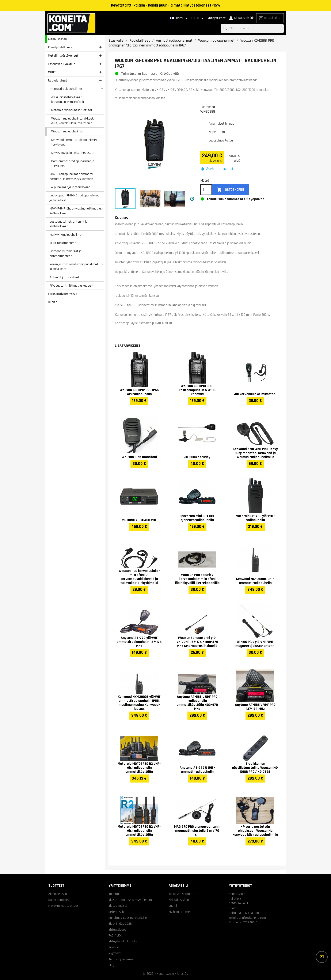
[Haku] (252, 29)
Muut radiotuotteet (63, 243)
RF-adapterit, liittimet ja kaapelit (72, 286)
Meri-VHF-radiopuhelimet (66, 235)
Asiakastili (178, 885)
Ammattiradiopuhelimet (66, 89)
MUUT (52, 72)
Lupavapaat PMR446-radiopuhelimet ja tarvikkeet (74, 198)
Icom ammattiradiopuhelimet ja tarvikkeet (73, 164)
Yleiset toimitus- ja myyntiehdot (130, 900)
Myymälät (115, 953)
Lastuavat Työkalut (61, 64)
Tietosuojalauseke (121, 959)
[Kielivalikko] (180, 18)
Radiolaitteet (58, 80)
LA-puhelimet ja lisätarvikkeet (70, 187)
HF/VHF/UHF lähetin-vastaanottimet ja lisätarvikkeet (75, 211)
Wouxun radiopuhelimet (67, 131)
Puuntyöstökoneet (61, 47)
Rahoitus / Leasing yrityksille (128, 918)
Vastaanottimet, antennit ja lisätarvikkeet (69, 224)
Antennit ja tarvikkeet (64, 277)
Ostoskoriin (230, 190)
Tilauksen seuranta (182, 894)
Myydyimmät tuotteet (63, 906)
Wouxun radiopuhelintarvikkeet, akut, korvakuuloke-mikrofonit (73, 121)
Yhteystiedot (217, 18)
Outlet (52, 302)
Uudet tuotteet (59, 900)
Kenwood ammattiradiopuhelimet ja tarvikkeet (76, 142)
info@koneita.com (254, 918)
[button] (217, 169)
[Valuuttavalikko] (198, 18)
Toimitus (114, 894)
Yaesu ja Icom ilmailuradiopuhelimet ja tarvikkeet (74, 267)
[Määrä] (206, 190)
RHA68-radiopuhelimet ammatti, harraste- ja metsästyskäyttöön (71, 176)
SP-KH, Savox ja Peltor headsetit (73, 153)
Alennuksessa (57, 39)
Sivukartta (115, 947)
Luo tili (173, 906)
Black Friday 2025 (120, 924)
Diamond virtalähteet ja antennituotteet (66, 254)
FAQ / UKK (115, 935)
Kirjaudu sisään (179, 900)
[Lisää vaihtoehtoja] (322, 957)
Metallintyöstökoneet (63, 56)
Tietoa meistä (118, 906)
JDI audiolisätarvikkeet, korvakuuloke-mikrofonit (68, 100)
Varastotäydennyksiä (63, 294)
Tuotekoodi (208, 107)
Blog (111, 965)
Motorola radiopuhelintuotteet (72, 110)
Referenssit (116, 912)
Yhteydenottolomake (123, 941)
